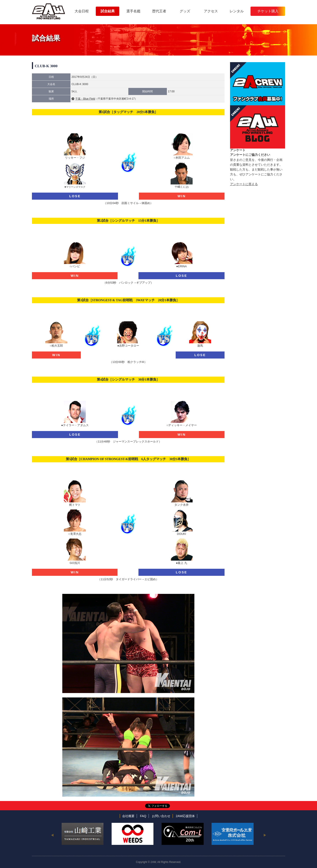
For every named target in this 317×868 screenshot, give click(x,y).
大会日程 (82, 11)
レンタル (237, 11)
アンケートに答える (244, 184)
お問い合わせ (161, 816)
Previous (52, 835)
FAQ (143, 816)
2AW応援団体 (185, 816)
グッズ (185, 11)
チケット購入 (268, 11)
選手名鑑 (133, 11)
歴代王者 (159, 11)
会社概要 (128, 816)
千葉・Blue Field (85, 99)
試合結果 (108, 11)
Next (265, 835)
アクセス (211, 11)
